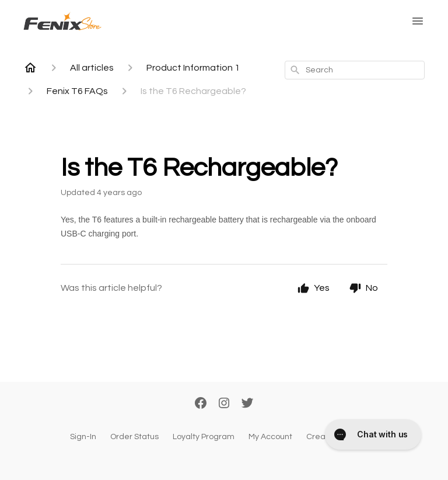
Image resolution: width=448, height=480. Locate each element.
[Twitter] (247, 404)
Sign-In (83, 437)
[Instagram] (224, 404)
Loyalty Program (204, 437)
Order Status (134, 437)
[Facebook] (201, 404)
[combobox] (355, 70)
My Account (270, 437)
